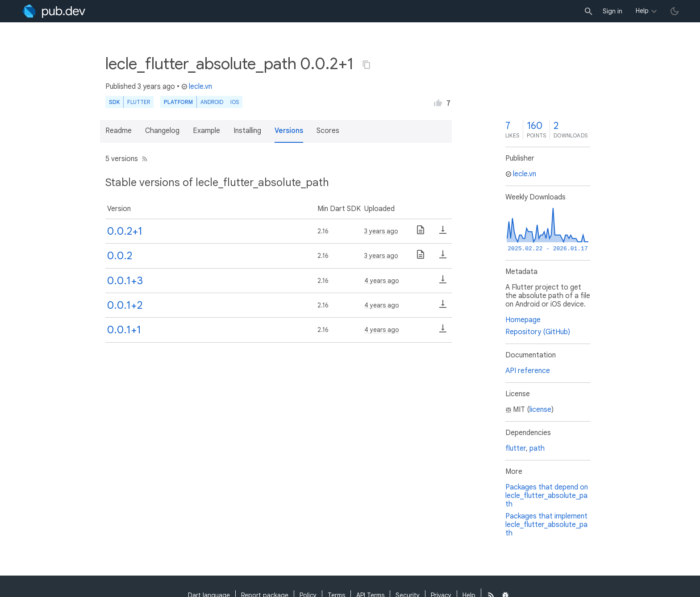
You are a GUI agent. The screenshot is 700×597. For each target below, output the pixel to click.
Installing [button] (247, 131)
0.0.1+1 (124, 330)
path (537, 448)
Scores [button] (328, 131)
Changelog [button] (162, 131)
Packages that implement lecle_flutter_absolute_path (546, 525)
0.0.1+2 (125, 305)
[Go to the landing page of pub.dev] (54, 11)
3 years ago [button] (156, 87)
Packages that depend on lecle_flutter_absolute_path (547, 496)
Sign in (612, 11)
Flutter (139, 102)
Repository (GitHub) (538, 332)
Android (212, 102)
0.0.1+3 (125, 281)
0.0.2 (120, 256)
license (540, 410)
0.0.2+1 (125, 231)
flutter (516, 448)
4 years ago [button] (382, 281)
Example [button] (206, 131)
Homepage (523, 320)
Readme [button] (119, 131)
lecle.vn (197, 87)
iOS (235, 102)
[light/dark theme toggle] (675, 11)
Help (642, 11)
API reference (528, 371)
